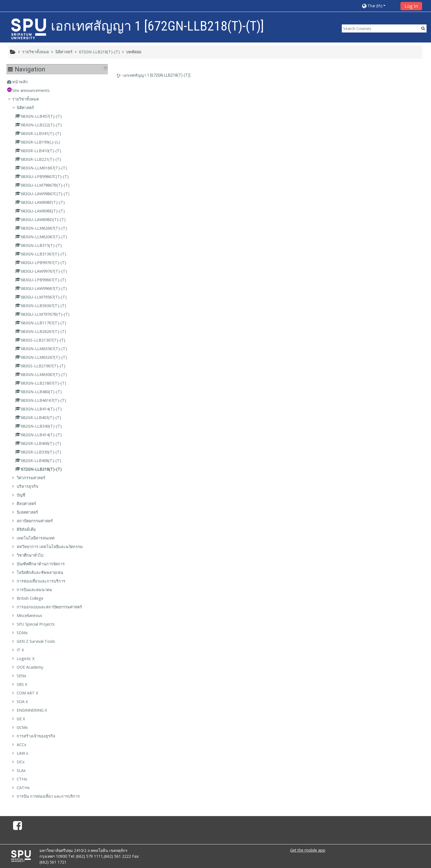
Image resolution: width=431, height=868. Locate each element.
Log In (411, 6)
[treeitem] (59, 82)
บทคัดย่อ (134, 52)
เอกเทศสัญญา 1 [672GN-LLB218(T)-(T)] (156, 75)
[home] (29, 29)
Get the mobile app (308, 850)
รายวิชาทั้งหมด (30, 99)
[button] (379, 6)
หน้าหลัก (24, 82)
